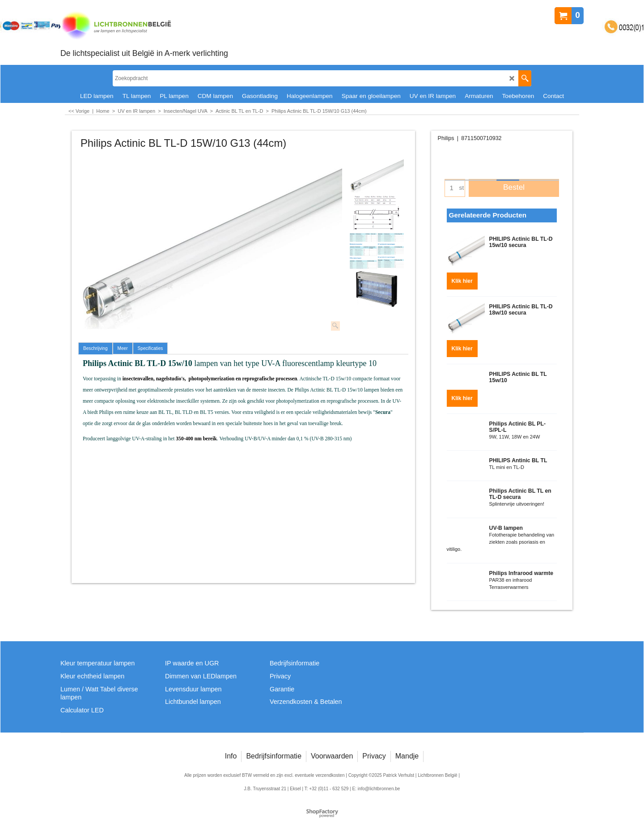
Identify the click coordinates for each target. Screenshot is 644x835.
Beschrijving (95, 348)
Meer (123, 348)
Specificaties (150, 348)
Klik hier (462, 278)
